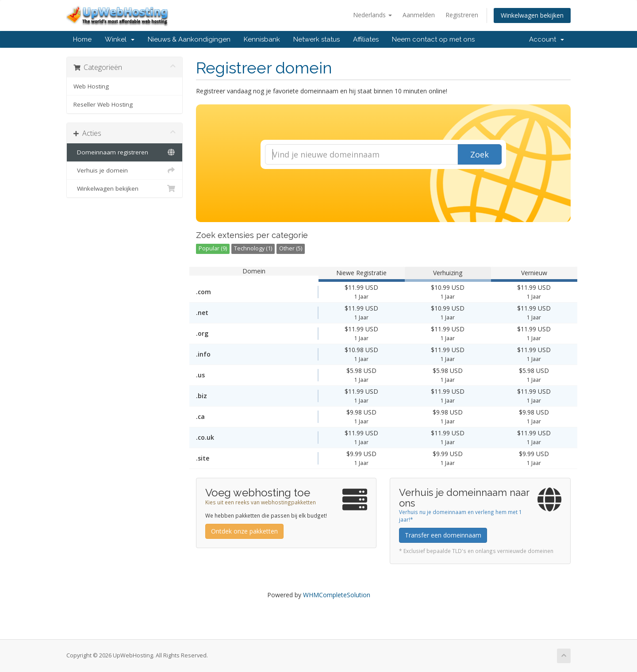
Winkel (120, 39)
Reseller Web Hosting (103, 104)
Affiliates (366, 39)
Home (82, 39)
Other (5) (291, 248)
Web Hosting (91, 86)
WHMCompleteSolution (337, 595)
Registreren (462, 15)
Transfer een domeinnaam (443, 535)
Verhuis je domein (125, 170)
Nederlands (372, 15)
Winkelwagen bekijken (532, 15)
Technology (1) (253, 248)
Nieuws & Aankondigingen (189, 39)
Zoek (480, 154)
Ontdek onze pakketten (244, 531)
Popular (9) (213, 248)
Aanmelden (419, 15)
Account (547, 39)
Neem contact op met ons (433, 39)
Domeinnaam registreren (125, 152)
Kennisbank (262, 39)
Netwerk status (317, 39)
